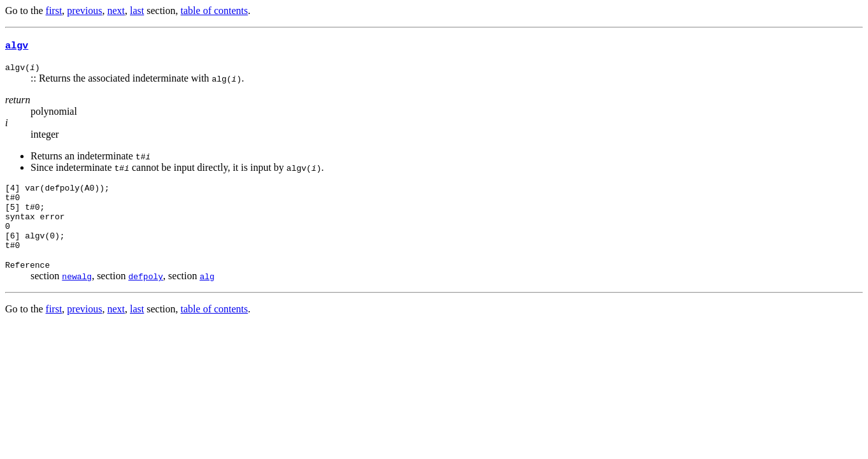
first (54, 11)
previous (84, 11)
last (137, 11)
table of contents (215, 11)
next (116, 11)
